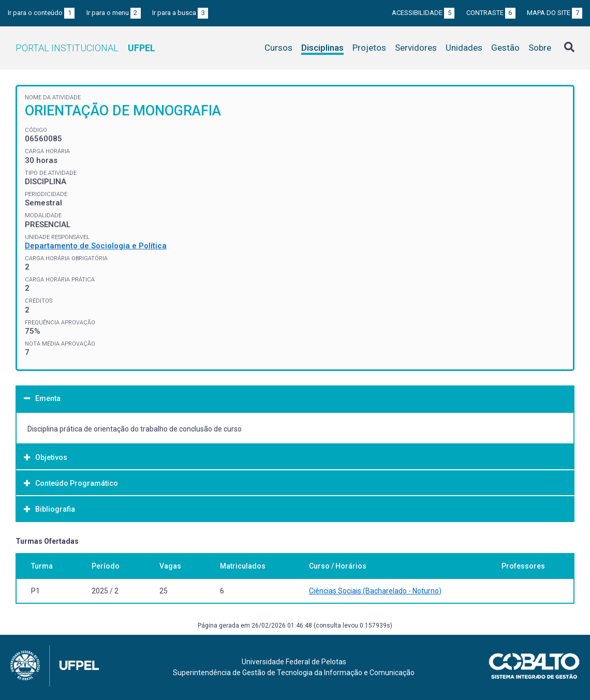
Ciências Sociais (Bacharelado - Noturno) (375, 591)
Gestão (505, 48)
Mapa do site (555, 13)
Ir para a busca (180, 13)
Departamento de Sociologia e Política (96, 246)
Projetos (369, 48)
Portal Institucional (85, 48)
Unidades (464, 48)
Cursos (278, 48)
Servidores (416, 48)
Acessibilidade (423, 13)
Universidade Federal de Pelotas (294, 662)
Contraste (491, 13)
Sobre (540, 48)
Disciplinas (322, 48)
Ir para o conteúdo (41, 13)
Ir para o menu (114, 13)
